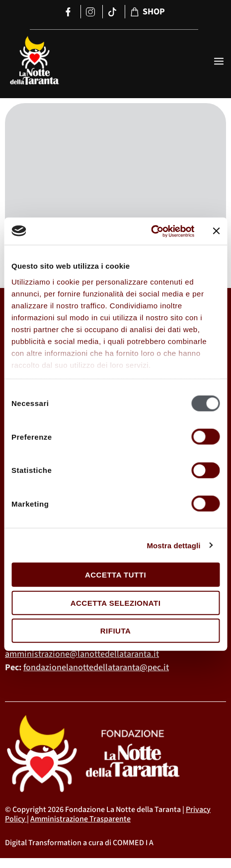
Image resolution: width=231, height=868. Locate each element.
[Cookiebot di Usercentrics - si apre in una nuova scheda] (151, 231)
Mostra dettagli (173, 545)
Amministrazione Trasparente (80, 819)
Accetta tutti (115, 575)
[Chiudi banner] (216, 231)
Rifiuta (116, 631)
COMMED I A (133, 843)
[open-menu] (219, 62)
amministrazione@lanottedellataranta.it (82, 654)
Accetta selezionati (116, 603)
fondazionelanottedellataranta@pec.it (96, 667)
